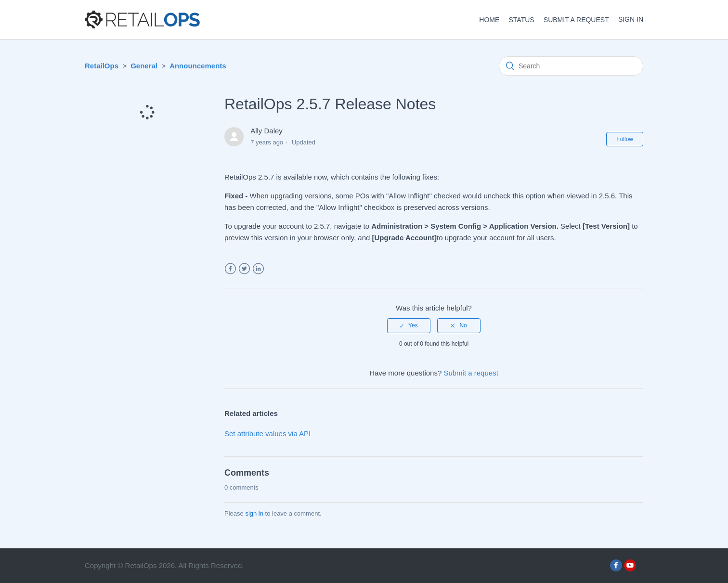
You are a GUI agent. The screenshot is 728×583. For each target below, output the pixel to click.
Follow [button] (625, 139)
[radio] (409, 325)
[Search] (571, 66)
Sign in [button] (631, 19)
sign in (254, 513)
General (144, 66)
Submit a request (576, 20)
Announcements (198, 66)
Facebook (230, 269)
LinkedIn (258, 269)
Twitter (244, 269)
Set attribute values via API (267, 434)
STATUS (521, 20)
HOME (489, 20)
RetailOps (102, 66)
